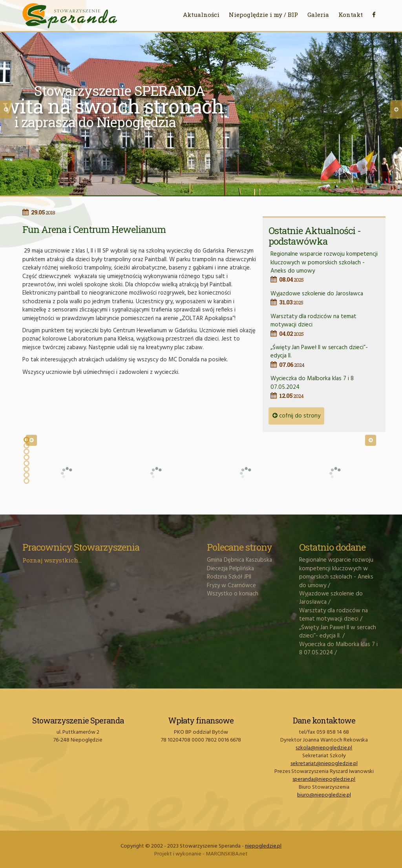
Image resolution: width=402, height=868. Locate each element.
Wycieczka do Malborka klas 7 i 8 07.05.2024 (338, 649)
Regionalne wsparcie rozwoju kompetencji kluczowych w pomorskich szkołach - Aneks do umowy (325, 267)
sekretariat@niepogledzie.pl (324, 764)
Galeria (318, 15)
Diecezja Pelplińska (230, 569)
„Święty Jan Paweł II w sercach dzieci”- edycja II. (338, 632)
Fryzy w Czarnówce (231, 586)
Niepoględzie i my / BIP (263, 15)
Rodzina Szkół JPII (229, 577)
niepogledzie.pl (263, 846)
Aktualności (201, 15)
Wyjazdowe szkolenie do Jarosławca (325, 298)
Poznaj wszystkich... (52, 560)
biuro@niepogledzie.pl (324, 795)
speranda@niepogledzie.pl (324, 779)
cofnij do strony (296, 416)
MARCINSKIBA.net (227, 854)
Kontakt (351, 15)
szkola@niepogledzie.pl (324, 748)
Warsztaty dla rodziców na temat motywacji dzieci (333, 615)
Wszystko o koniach (233, 594)
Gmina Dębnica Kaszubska (239, 560)
